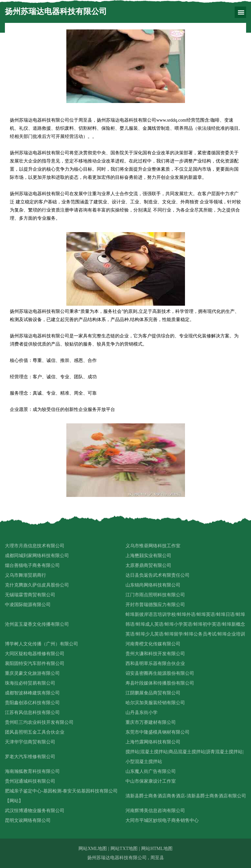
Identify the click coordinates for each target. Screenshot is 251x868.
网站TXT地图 (124, 849)
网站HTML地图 (157, 849)
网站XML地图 (93, 849)
